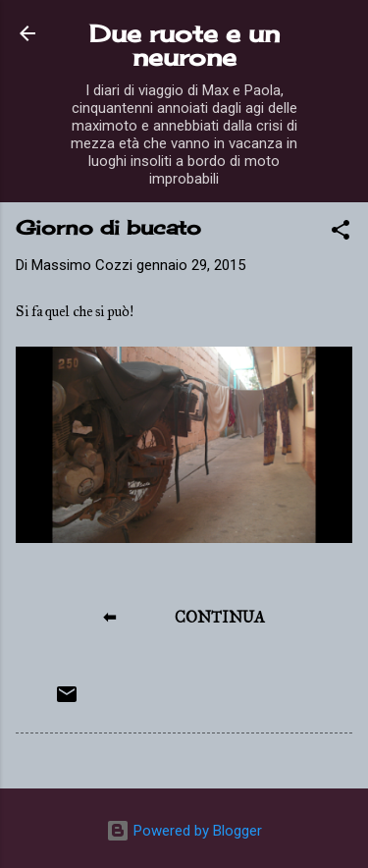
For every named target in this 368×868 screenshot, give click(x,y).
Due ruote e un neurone (184, 45)
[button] (341, 233)
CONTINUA (220, 617)
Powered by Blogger (184, 831)
